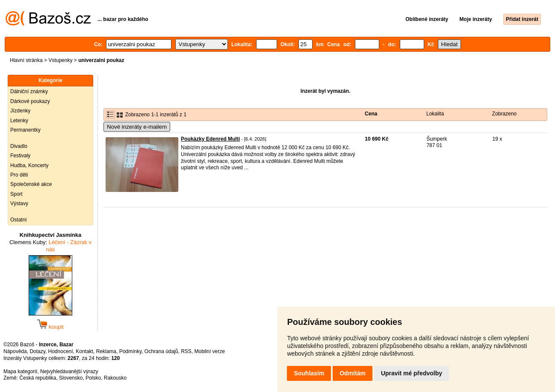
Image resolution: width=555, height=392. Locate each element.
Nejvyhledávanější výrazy (69, 371)
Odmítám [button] (353, 373)
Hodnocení (61, 351)
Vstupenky (60, 60)
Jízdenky (20, 111)
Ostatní (19, 220)
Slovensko (71, 378)
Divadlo (19, 146)
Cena (371, 114)
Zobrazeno (504, 114)
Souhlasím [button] (309, 373)
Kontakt (84, 351)
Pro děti (19, 175)
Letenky (19, 121)
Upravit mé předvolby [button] (412, 373)
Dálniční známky (29, 91)
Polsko (93, 378)
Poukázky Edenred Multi (210, 139)
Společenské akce (31, 184)
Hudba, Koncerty (29, 165)
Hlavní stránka (26, 60)
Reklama (106, 351)
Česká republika (38, 378)
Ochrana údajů (161, 351)
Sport (16, 194)
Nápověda (15, 351)
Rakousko (115, 378)
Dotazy (37, 351)
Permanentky (25, 130)
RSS (186, 351)
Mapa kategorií (20, 371)
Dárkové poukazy (30, 101)
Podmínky (130, 351)
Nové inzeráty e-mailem (137, 127)
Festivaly (20, 156)
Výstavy (19, 203)
